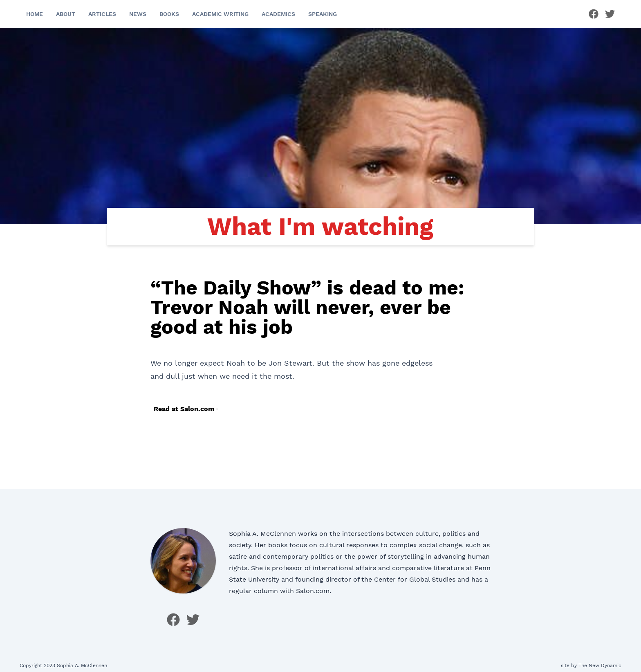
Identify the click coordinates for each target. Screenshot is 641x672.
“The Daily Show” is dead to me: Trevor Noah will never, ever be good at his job (308, 307)
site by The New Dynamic (591, 665)
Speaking (323, 14)
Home (35, 14)
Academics (278, 14)
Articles (102, 14)
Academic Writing (220, 14)
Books (169, 14)
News (138, 14)
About (66, 14)
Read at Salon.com (186, 409)
